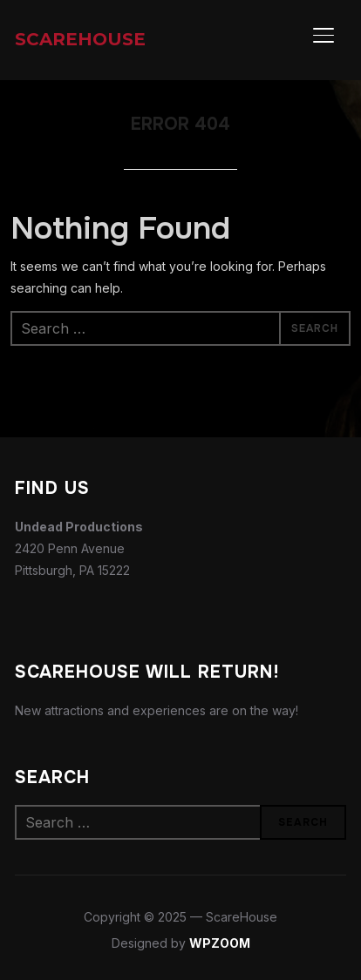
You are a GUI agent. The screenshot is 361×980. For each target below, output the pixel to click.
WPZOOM (220, 943)
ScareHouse (80, 39)
